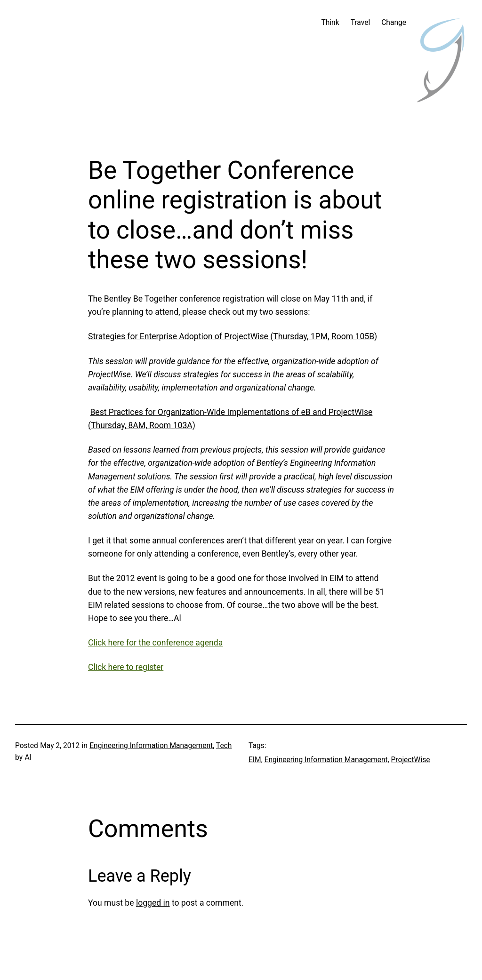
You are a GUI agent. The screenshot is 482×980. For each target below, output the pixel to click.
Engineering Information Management (151, 746)
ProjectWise (411, 760)
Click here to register (126, 667)
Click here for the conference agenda (155, 643)
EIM (255, 760)
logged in (153, 903)
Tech (224, 746)
